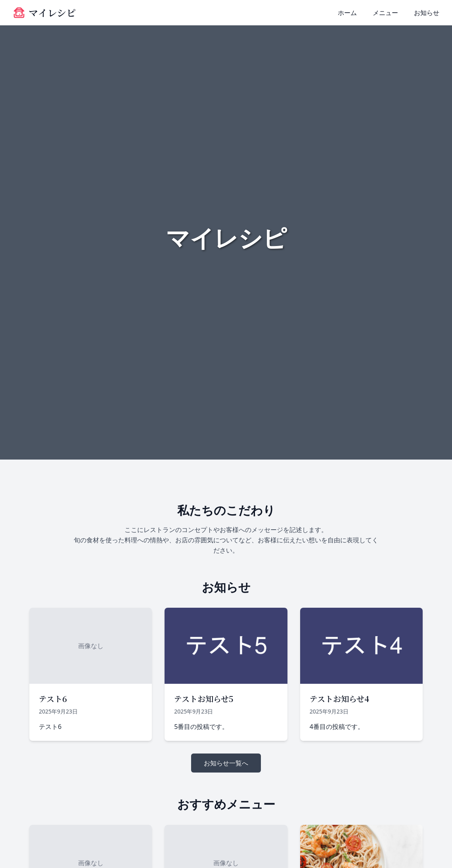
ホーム (347, 13)
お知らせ (427, 13)
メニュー (385, 13)
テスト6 (53, 699)
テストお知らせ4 (339, 699)
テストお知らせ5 (204, 699)
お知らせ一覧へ (226, 763)
